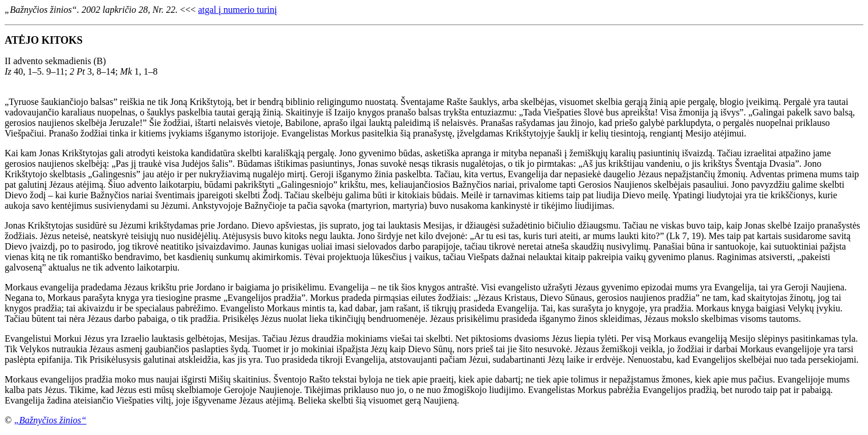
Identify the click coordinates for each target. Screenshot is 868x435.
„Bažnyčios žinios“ (50, 420)
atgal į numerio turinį (238, 10)
